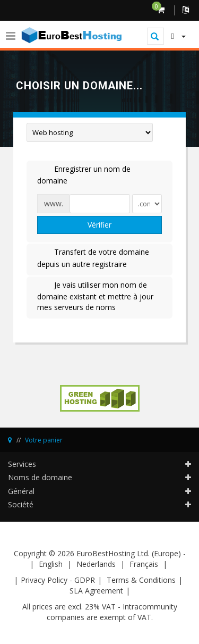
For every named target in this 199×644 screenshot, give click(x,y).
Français (144, 564)
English (51, 564)
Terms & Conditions (141, 580)
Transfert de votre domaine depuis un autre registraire (93, 258)
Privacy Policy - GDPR (58, 580)
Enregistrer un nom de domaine (84, 175)
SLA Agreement (96, 591)
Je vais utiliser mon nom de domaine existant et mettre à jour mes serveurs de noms (95, 296)
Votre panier (44, 440)
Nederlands (96, 564)
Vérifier (99, 225)
